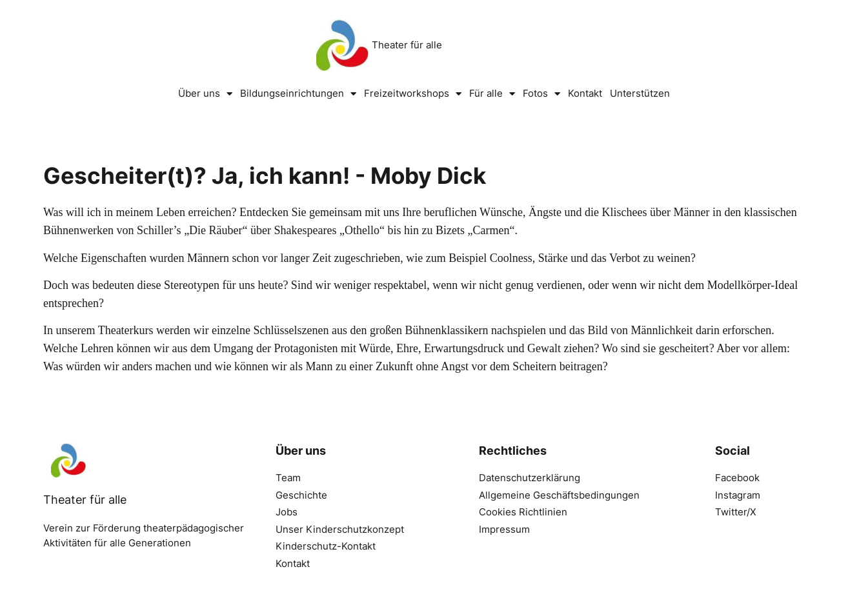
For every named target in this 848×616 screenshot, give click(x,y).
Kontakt (585, 93)
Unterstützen (640, 93)
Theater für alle (407, 45)
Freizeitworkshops (413, 94)
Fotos (541, 94)
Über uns (205, 94)
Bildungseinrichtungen (298, 94)
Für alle (492, 94)
